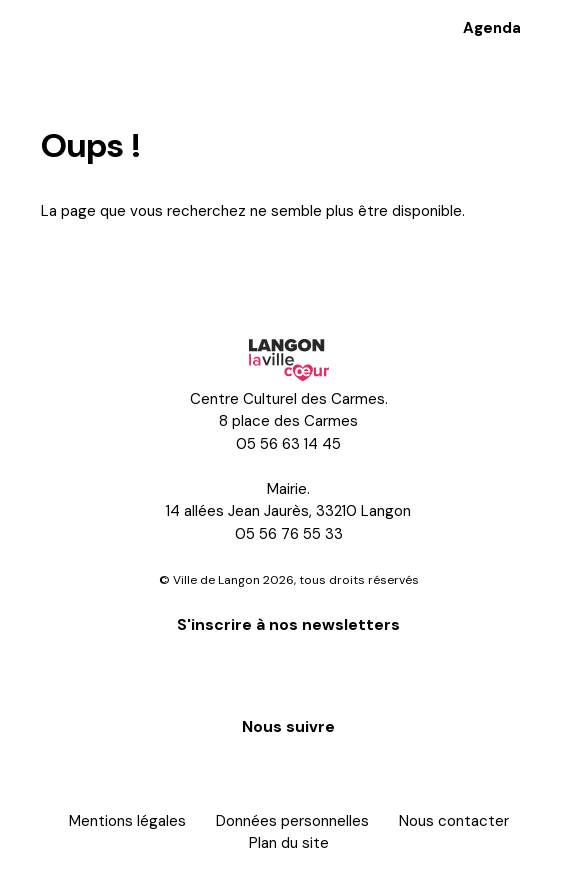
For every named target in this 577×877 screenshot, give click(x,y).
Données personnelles (292, 821)
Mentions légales (127, 821)
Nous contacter (454, 821)
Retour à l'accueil (123, 266)
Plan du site (289, 843)
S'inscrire (289, 672)
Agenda (492, 28)
